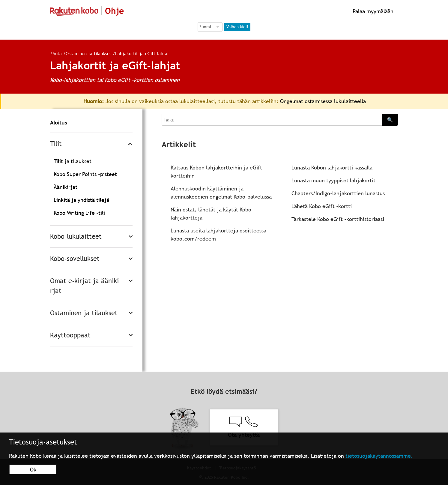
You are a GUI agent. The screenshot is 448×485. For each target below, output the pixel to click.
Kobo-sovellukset (75, 259)
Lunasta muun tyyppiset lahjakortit (333, 180)
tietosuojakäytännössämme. (379, 456)
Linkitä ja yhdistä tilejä (81, 200)
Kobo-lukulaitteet (76, 237)
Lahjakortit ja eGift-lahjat (140, 53)
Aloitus (59, 123)
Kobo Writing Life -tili (79, 213)
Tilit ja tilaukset (73, 161)
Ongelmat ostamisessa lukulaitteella (323, 101)
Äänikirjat (66, 187)
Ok (33, 470)
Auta (55, 53)
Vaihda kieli (237, 27)
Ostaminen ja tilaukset (86, 53)
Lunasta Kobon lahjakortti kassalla (332, 168)
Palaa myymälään (372, 11)
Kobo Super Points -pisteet (85, 174)
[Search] (272, 120)
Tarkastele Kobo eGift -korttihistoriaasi (338, 219)
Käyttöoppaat (70, 335)
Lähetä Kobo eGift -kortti (322, 206)
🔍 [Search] (390, 120)
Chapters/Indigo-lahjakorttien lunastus (338, 193)
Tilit (56, 144)
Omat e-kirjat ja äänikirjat (84, 286)
